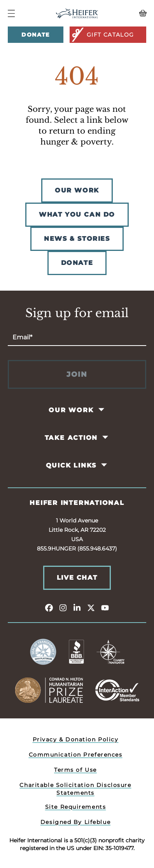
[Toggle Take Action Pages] (106, 438)
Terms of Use (75, 770)
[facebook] (49, 607)
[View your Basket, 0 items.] (129, 13)
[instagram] (63, 607)
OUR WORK (77, 190)
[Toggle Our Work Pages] (102, 410)
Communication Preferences (76, 755)
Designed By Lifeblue (75, 822)
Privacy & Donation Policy (76, 739)
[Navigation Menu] (11, 13)
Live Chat (77, 578)
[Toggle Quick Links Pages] (105, 465)
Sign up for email (77, 313)
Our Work (71, 410)
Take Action (71, 438)
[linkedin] (77, 607)
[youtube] (105, 607)
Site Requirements (76, 807)
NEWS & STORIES (77, 239)
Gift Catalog (102, 35)
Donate (35, 35)
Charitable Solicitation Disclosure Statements (75, 789)
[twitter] (91, 607)
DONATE (77, 263)
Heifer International (77, 503)
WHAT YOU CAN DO (77, 214)
